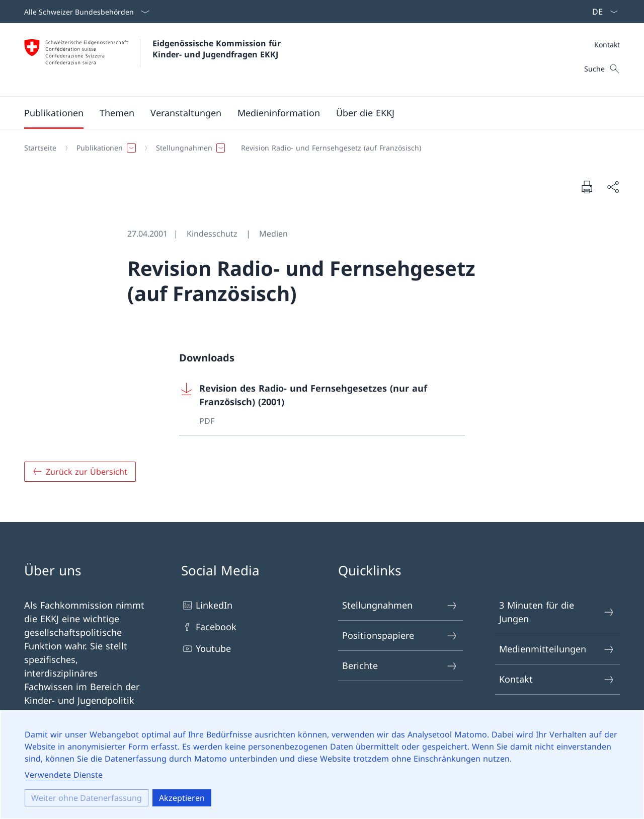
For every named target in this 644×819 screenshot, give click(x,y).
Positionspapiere (400, 636)
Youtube (206, 649)
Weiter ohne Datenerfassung (87, 798)
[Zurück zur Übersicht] (80, 472)
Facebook (209, 627)
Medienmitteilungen (557, 649)
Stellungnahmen (400, 605)
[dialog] (322, 765)
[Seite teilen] (613, 187)
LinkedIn (207, 605)
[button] (54, 113)
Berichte (400, 666)
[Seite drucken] (587, 187)
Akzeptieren (182, 798)
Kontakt (607, 45)
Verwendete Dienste (64, 775)
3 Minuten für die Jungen (557, 612)
